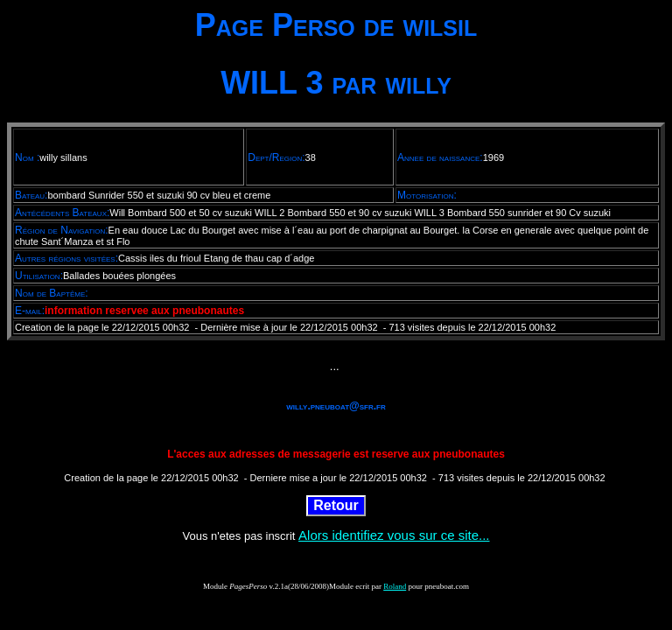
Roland (395, 586)
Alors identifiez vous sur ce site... (394, 535)
